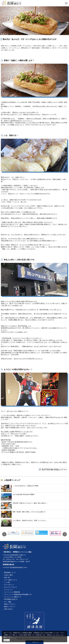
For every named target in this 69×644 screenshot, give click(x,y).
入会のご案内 (8, 575)
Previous (4, 534)
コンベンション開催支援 (12, 592)
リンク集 (7, 582)
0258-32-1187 (10, 559)
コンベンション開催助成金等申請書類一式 (18, 594)
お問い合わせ (8, 609)
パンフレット (8, 589)
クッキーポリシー (56, 635)
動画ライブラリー (10, 607)
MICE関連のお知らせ (11, 599)
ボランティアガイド (11, 587)
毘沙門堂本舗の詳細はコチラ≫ (54, 469)
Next (65, 534)
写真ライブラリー (10, 604)
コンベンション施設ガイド (13, 597)
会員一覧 (7, 577)
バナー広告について (11, 580)
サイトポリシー (9, 585)
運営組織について (10, 572)
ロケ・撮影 (8, 602)
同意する (7, 640)
